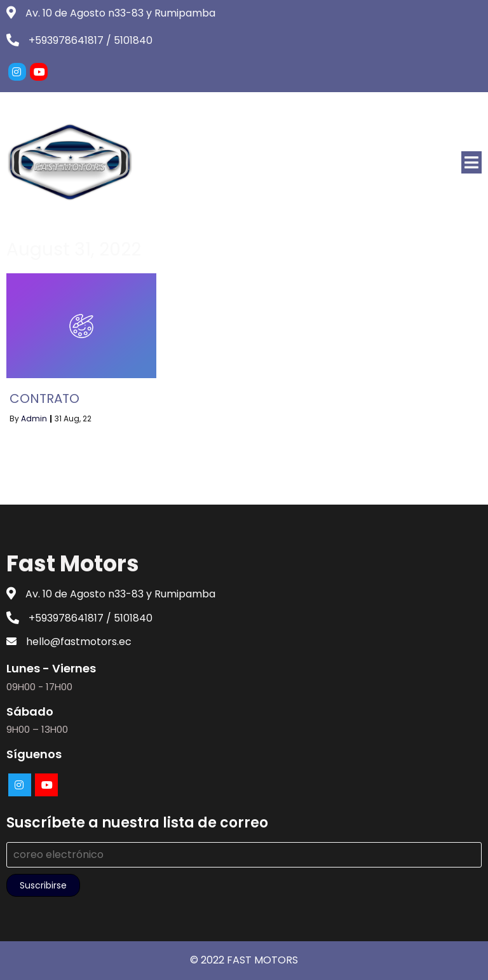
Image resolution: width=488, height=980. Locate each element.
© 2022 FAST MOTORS (244, 960)
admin (34, 419)
